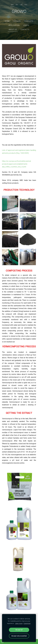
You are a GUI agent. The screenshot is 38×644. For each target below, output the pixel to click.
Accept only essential (19, 636)
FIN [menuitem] (17, 5)
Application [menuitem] (14, 25)
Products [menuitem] (29, 21)
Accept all (19, 630)
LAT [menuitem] (21, 5)
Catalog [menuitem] (17, 21)
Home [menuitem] (7, 21)
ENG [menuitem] (12, 5)
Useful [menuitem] (26, 25)
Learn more (19, 623)
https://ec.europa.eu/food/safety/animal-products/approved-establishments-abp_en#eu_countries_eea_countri (17, 164)
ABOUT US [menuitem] (13, 30)
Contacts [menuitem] (25, 30)
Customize (27, 623)
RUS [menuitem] (26, 5)
